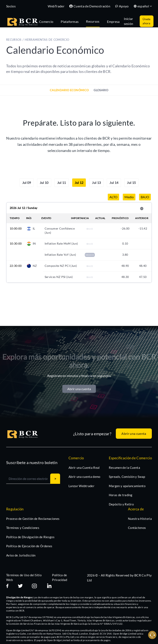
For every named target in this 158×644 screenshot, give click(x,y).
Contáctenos (137, 528)
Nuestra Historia (140, 519)
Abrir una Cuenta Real (84, 468)
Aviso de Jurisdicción (21, 555)
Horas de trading (121, 495)
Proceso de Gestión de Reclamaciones (33, 519)
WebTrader (56, 6)
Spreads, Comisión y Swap (127, 477)
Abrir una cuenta (79, 389)
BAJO (145, 197)
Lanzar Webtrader (81, 486)
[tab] (48, 21)
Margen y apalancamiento (127, 486)
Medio (129, 197)
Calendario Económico (69, 90)
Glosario (101, 90)
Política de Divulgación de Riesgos (30, 537)
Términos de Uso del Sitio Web (24, 577)
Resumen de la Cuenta (124, 468)
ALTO (113, 197)
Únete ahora (146, 21)
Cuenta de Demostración (90, 6)
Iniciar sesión (129, 21)
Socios (11, 6)
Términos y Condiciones (23, 528)
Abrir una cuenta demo (84, 477)
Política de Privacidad (60, 577)
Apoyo (122, 6)
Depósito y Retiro (121, 504)
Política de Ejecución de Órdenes (29, 546)
